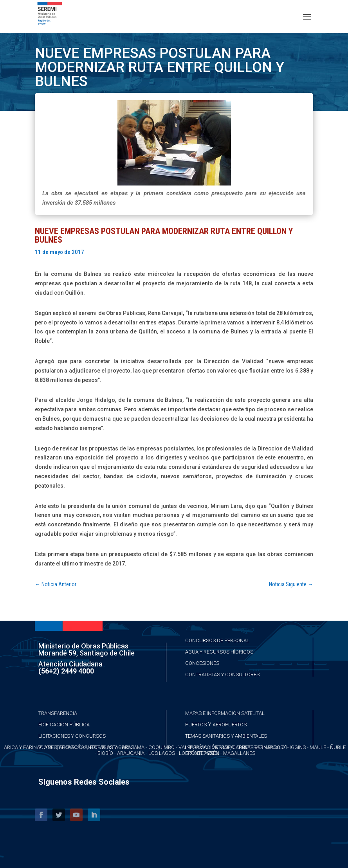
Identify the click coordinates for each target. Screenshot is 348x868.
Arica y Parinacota (28, 747)
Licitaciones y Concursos (72, 736)
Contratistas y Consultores (222, 674)
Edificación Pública (64, 725)
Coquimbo (161, 747)
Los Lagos (162, 753)
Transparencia (58, 713)
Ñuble (338, 747)
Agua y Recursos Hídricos (219, 652)
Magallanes (239, 753)
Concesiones (202, 663)
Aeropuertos (230, 725)
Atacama (133, 747)
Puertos (196, 725)
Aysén (212, 753)
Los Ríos (190, 753)
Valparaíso (193, 747)
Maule (318, 747)
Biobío (105, 753)
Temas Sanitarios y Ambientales (226, 736)
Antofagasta (101, 747)
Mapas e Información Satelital (225, 713)
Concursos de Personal (217, 640)
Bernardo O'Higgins (280, 747)
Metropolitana (231, 747)
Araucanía (131, 753)
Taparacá (69, 747)
